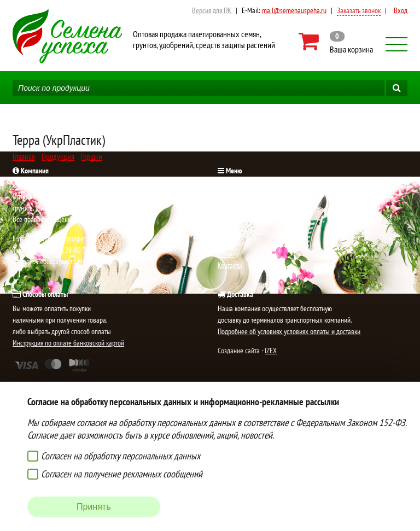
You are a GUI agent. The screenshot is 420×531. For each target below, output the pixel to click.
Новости (229, 208)
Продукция (232, 219)
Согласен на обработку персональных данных (121, 456)
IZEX (271, 351)
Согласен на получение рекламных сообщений (122, 474)
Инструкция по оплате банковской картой (68, 343)
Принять (94, 507)
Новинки (229, 196)
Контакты (230, 265)
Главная (228, 185)
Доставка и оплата (243, 231)
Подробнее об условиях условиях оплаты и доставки (289, 331)
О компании (234, 242)
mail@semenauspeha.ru (294, 10)
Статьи (226, 254)
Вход (401, 10)
